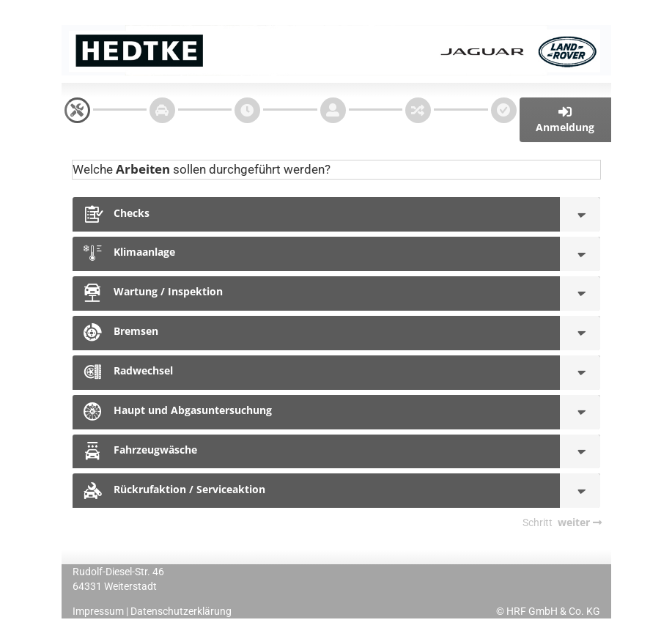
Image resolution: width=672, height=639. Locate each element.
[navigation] (77, 110)
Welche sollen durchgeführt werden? (202, 169)
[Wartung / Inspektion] (580, 293)
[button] (565, 120)
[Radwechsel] (580, 373)
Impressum (98, 611)
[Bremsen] (580, 333)
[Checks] (580, 214)
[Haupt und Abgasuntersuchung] (580, 412)
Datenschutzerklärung (181, 611)
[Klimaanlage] (580, 254)
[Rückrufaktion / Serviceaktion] (580, 491)
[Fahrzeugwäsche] (580, 452)
